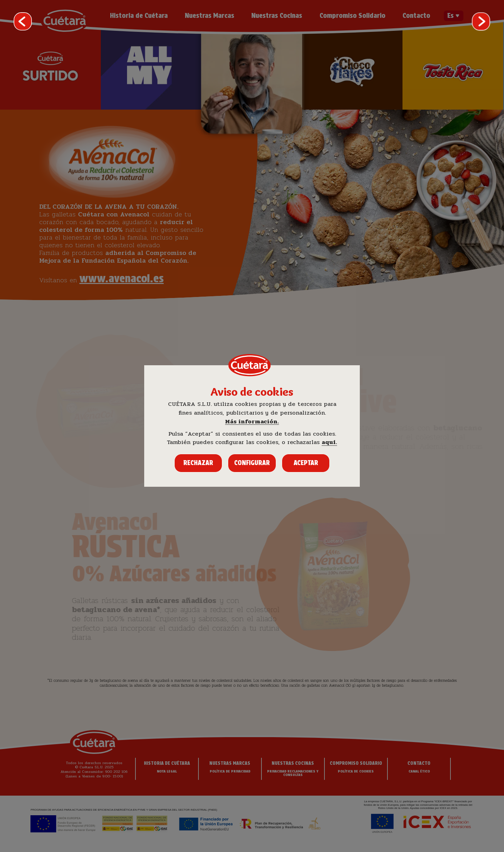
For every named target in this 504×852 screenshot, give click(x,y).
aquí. (329, 442)
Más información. (252, 422)
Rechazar (198, 463)
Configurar (252, 463)
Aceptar (306, 463)
